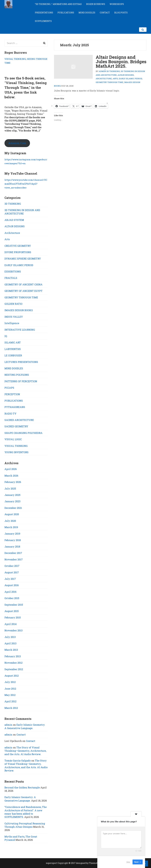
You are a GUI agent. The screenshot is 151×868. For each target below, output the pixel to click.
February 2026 (13, 482)
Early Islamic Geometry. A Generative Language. (25, 726)
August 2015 (12, 611)
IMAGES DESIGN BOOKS (19, 310)
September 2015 (14, 605)
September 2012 (14, 669)
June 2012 (10, 689)
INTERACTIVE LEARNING (20, 330)
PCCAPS (9, 388)
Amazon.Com (17, 143)
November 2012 (13, 663)
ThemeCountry (97, 863)
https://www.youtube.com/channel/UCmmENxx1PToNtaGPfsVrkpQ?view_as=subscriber (26, 184)
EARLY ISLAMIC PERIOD (130, 79)
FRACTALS (11, 278)
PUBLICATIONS (66, 13)
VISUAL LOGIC (13, 439)
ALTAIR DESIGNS (126, 75)
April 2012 (10, 701)
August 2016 (12, 585)
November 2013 (13, 630)
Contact (21, 735)
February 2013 (13, 656)
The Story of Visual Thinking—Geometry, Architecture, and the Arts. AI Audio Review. (25, 751)
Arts (115, 79)
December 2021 (13, 508)
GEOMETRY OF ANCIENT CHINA (23, 284)
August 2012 (12, 676)
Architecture (104, 79)
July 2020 (10, 521)
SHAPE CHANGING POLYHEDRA (23, 433)
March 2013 (11, 650)
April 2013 (10, 643)
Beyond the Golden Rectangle (22, 787)
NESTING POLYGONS (17, 375)
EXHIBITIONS (13, 272)
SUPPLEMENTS (43, 21)
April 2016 (10, 592)
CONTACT (105, 13)
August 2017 (12, 572)
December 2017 (13, 553)
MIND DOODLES (87, 13)
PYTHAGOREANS (15, 407)
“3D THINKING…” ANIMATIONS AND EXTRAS (58, 4)
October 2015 (12, 598)
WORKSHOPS (117, 4)
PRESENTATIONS (44, 13)
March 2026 (11, 476)
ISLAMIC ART (13, 342)
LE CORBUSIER (13, 355)
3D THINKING (113, 71)
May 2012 (10, 695)
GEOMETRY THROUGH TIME (109, 82)
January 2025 (12, 495)
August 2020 (12, 514)
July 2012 (10, 682)
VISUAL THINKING (16, 446)
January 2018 (12, 547)
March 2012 (11, 708)
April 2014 (11, 624)
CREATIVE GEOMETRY (18, 246)
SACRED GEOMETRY (16, 426)
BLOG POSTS (121, 13)
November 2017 (14, 559)
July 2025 (10, 489)
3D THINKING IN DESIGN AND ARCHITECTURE (22, 212)
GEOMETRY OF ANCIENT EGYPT (23, 291)
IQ (6, 336)
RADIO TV (10, 414)
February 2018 (13, 540)
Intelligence (12, 323)
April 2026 (11, 469)
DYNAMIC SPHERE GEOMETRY (23, 259)
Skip (128, 862)
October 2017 (12, 566)
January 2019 (12, 534)
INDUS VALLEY (14, 317)
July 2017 (10, 579)
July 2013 (10, 637)
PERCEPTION (12, 394)
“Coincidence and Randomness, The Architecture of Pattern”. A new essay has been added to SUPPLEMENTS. (26, 812)
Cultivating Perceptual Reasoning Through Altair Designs (25, 825)
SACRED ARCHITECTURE (19, 420)
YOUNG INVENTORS (16, 452)
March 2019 (11, 527)
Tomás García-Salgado (18, 761)
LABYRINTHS (13, 349)
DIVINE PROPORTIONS (18, 252)
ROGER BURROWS (96, 4)
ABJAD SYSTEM (14, 220)
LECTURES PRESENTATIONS (21, 362)
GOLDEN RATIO (13, 304)
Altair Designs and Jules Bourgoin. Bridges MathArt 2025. (121, 62)
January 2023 (12, 501)
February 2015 (13, 617)
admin (102, 71)
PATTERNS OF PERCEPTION (21, 381)
